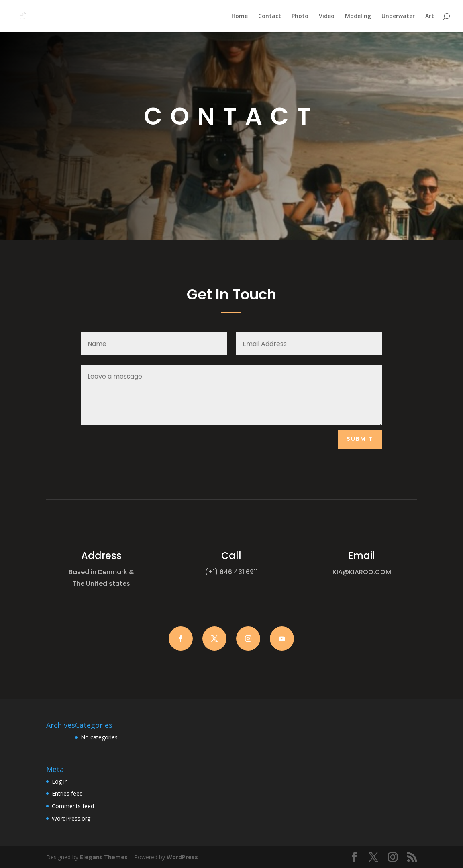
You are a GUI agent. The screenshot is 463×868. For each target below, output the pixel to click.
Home (240, 16)
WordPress (182, 857)
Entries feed (67, 793)
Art (430, 16)
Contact (270, 16)
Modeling (358, 16)
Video (327, 16)
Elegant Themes (104, 857)
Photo (300, 16)
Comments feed (73, 806)
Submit (360, 439)
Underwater (398, 16)
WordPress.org (71, 818)
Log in (60, 781)
